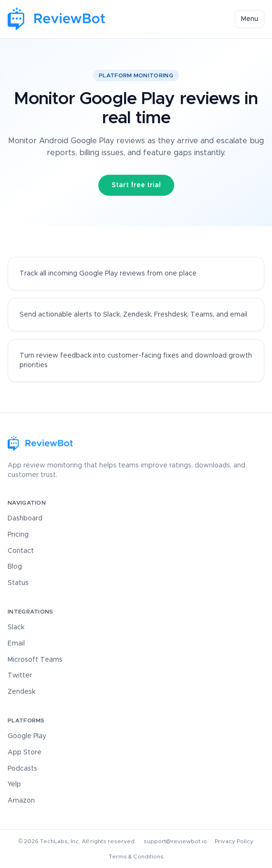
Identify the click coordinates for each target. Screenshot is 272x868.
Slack (16, 627)
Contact (21, 551)
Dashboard (25, 519)
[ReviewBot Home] (57, 19)
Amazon (21, 801)
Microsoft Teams (35, 660)
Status (18, 583)
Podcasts (22, 769)
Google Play (27, 736)
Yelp (14, 784)
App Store (25, 752)
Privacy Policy (234, 841)
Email (16, 644)
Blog (15, 567)
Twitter (20, 676)
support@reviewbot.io (175, 841)
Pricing (18, 535)
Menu (250, 19)
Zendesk (21, 692)
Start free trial (136, 185)
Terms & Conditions (136, 857)
